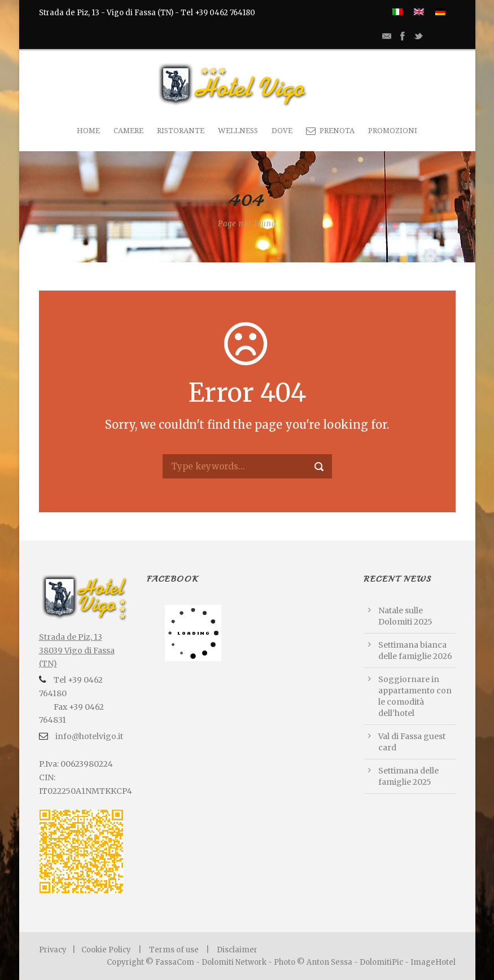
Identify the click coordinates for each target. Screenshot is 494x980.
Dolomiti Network (234, 962)
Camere (128, 131)
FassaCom (176, 962)
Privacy (53, 950)
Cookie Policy (106, 950)
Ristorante (181, 131)
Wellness (238, 131)
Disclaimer (237, 950)
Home (88, 131)
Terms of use (174, 950)
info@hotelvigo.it (88, 736)
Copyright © (131, 962)
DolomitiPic (381, 962)
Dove (282, 131)
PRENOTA (330, 131)
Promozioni (393, 131)
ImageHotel (433, 962)
